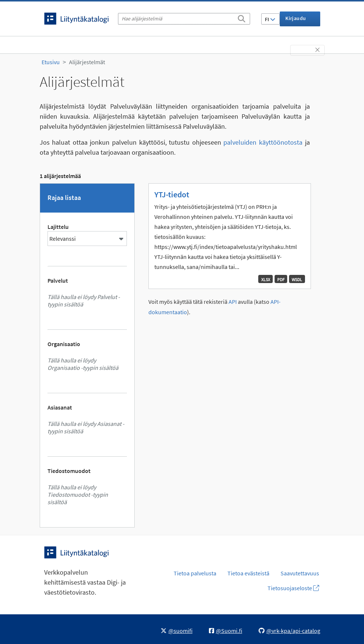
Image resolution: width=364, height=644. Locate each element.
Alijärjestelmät (87, 62)
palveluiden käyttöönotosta (263, 142)
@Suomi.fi (226, 631)
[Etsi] (242, 17)
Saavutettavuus (300, 573)
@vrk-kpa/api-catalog (289, 631)
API (233, 302)
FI (270, 19)
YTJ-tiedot (172, 194)
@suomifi (177, 631)
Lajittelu (58, 227)
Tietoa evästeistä (248, 573)
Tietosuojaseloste (293, 588)
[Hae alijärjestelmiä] (184, 19)
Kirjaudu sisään (296, 21)
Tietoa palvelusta (195, 573)
